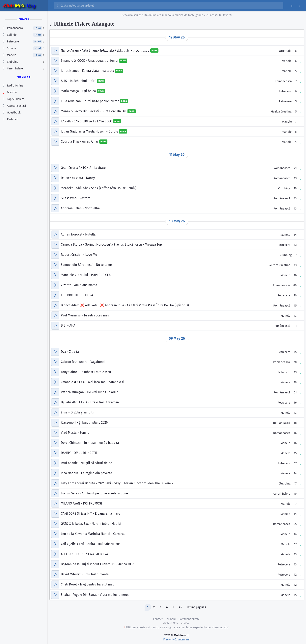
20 (295, 362)
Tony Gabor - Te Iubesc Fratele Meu (86, 372)
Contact (158, 619)
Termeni (170, 619)
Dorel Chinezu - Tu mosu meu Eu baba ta (90, 443)
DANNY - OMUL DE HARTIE (79, 453)
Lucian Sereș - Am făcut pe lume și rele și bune (94, 493)
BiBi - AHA (68, 325)
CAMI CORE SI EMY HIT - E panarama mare (90, 514)
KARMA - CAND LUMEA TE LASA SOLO (87, 121)
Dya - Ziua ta (70, 352)
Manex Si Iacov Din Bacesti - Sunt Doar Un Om (94, 111)
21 (295, 168)
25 (295, 524)
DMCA (185, 623)
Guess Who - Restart (75, 198)
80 (295, 285)
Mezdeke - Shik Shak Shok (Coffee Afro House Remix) (99, 188)
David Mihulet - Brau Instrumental (85, 574)
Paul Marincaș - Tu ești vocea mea (85, 315)
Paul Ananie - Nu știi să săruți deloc (86, 463)
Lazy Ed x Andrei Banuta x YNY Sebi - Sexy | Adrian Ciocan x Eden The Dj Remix (117, 483)
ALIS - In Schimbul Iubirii (79, 81)
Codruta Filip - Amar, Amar (80, 142)
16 (295, 275)
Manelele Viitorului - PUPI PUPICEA (86, 275)
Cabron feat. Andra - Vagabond (83, 362)
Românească (283, 81)
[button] (55, 51)
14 (295, 235)
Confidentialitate (189, 619)
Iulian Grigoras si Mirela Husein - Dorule (90, 131)
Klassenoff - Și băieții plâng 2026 (84, 422)
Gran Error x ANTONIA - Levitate (83, 168)
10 (295, 188)
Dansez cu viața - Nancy (78, 178)
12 (295, 575)
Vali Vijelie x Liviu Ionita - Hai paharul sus (91, 544)
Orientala (285, 51)
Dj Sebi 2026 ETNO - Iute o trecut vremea (90, 402)
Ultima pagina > (197, 607)
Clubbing (284, 188)
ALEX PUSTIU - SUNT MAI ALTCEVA (84, 554)
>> (181, 607)
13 (295, 178)
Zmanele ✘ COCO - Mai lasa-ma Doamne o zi (92, 382)
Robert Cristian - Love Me (79, 255)
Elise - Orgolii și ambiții (78, 412)
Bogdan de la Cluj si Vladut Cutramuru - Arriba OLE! (97, 564)
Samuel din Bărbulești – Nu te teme (86, 265)
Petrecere (285, 91)
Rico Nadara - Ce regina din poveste (86, 473)
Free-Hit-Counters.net (177, 640)
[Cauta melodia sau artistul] (171, 6)
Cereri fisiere (282, 494)
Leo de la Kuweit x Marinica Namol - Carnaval (93, 534)
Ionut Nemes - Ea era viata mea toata (88, 71)
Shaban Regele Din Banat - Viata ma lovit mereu (95, 595)
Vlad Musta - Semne (75, 433)
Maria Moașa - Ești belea (79, 91)
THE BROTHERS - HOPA (77, 295)
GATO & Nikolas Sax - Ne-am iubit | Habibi (91, 524)
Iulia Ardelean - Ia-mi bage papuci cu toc (90, 101)
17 (295, 463)
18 (295, 423)
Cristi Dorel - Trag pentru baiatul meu (88, 584)
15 (295, 306)
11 (295, 326)
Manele (287, 61)
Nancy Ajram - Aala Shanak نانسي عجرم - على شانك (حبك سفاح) (105, 50)
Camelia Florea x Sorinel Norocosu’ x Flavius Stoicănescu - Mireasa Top (111, 245)
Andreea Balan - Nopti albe (80, 208)
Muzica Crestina (281, 111)
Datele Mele (171, 623)
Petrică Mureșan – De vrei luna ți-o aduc (89, 392)
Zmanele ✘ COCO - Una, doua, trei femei (90, 61)
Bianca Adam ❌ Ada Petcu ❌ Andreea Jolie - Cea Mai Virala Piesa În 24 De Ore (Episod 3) (125, 305)
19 (295, 382)
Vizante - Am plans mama (79, 285)
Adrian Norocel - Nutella (78, 234)
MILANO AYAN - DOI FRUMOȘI (81, 503)
